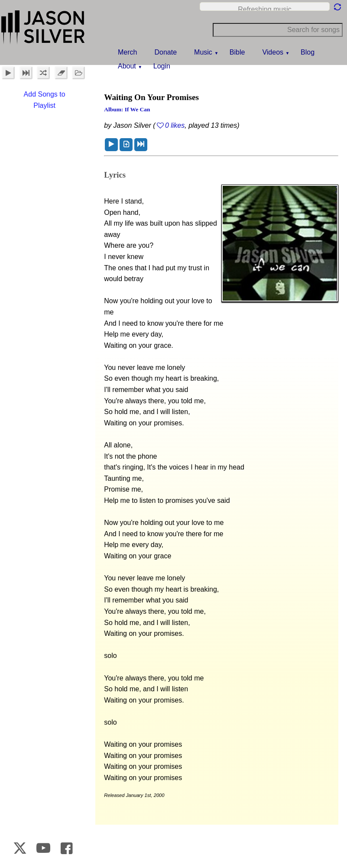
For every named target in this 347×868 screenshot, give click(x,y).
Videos (273, 52)
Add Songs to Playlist (45, 100)
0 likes (175, 125)
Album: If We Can (127, 109)
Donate (165, 52)
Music (203, 52)
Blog (308, 52)
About (127, 66)
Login (162, 66)
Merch (127, 52)
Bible (237, 52)
